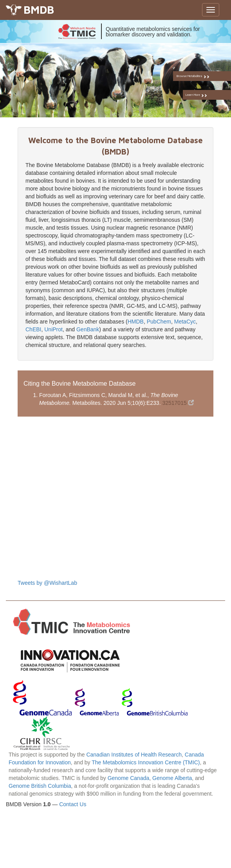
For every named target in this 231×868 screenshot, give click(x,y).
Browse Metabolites (202, 76)
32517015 (178, 403)
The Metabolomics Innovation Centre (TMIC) (146, 762)
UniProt (53, 329)
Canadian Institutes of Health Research (134, 755)
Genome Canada (129, 778)
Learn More (204, 95)
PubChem (159, 322)
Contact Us (73, 804)
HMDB (136, 322)
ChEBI (33, 329)
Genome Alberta (172, 778)
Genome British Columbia (40, 786)
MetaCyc (185, 322)
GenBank (88, 329)
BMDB (39, 10)
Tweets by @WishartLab (47, 583)
